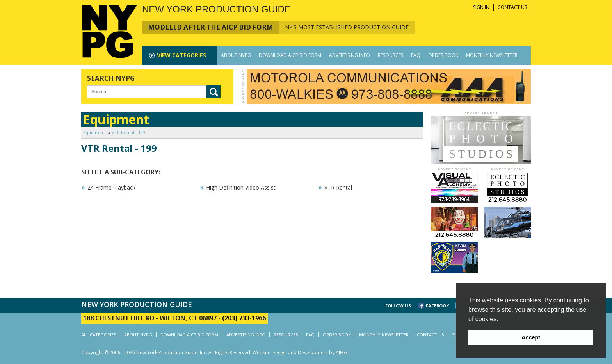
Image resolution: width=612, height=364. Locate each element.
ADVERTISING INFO (350, 55)
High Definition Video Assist (241, 187)
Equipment (95, 132)
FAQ (416, 55)
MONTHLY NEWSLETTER (492, 55)
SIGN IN (481, 7)
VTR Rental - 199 (128, 132)
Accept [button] (531, 337)
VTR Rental (338, 187)
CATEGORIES (181, 55)
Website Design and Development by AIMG (300, 352)
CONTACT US (512, 7)
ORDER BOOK (443, 55)
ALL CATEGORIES (99, 335)
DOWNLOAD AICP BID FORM (290, 55)
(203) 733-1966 (244, 318)
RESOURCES (391, 55)
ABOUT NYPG (236, 55)
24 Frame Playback (111, 187)
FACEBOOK (437, 306)
